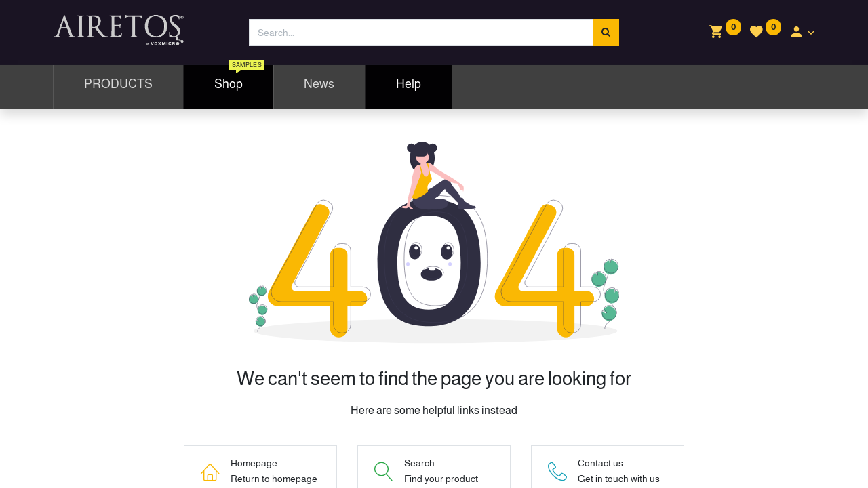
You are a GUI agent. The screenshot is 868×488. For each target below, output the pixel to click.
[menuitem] (118, 87)
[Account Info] (802, 33)
